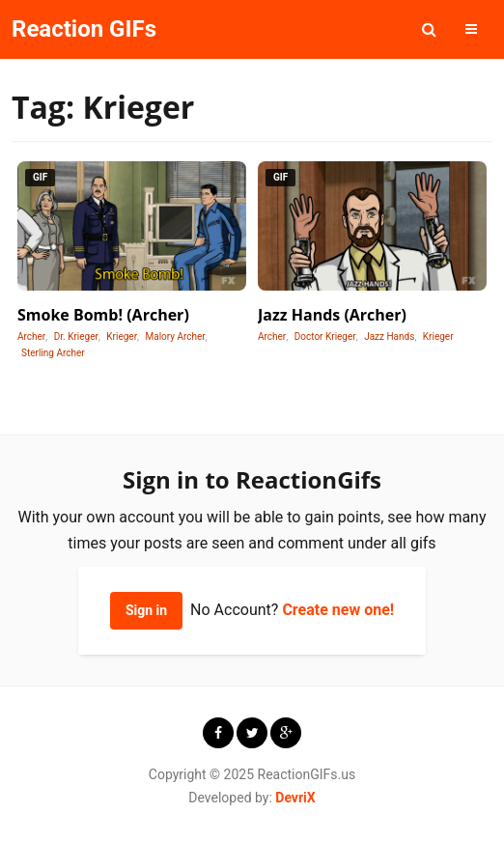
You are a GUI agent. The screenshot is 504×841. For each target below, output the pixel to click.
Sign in (146, 610)
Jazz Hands (389, 336)
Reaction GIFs (84, 29)
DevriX (295, 798)
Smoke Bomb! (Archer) (103, 315)
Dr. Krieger (76, 336)
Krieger (122, 336)
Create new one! (338, 610)
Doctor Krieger (325, 336)
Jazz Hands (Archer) (332, 315)
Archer (31, 336)
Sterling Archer (53, 353)
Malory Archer (176, 336)
